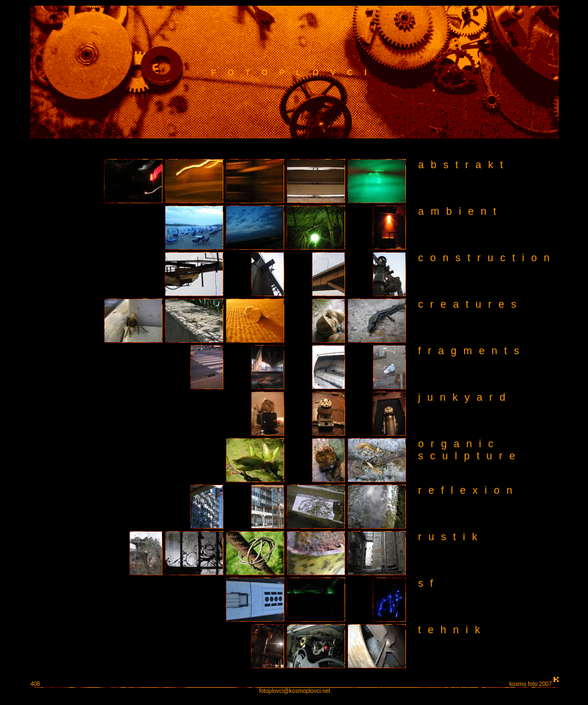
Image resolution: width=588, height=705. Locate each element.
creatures (471, 304)
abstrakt (464, 165)
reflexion (469, 490)
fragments (472, 351)
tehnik (452, 630)
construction (487, 258)
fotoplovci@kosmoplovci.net (295, 691)
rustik (451, 537)
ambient (461, 211)
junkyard (465, 397)
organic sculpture (465, 450)
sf (429, 583)
